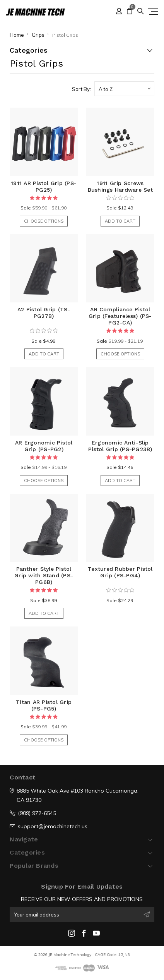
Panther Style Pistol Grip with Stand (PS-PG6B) (44, 575)
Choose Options (44, 221)
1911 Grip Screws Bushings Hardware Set (120, 186)
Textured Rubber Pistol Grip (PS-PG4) (120, 572)
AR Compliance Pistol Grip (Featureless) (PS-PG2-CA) (120, 316)
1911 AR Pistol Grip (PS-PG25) (44, 186)
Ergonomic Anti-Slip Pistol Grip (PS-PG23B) (120, 446)
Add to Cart (120, 221)
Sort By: (81, 89)
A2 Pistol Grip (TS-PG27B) (44, 313)
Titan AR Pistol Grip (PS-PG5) (44, 705)
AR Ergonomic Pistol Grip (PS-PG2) (44, 446)
